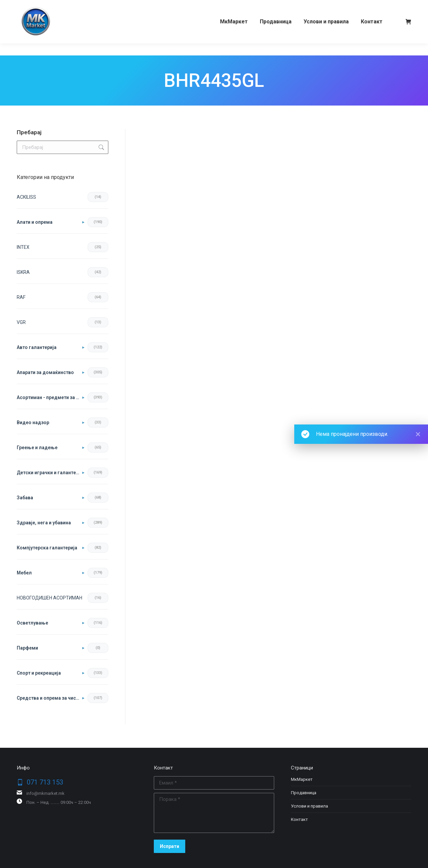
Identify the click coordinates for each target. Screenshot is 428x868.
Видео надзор (33, 422)
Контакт (299, 819)
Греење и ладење (37, 448)
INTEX (23, 247)
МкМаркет (302, 779)
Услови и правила (309, 806)
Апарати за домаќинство (45, 372)
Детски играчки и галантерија (50, 473)
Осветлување (32, 623)
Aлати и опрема (35, 222)
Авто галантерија (37, 347)
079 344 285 (81, 6)
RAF (21, 297)
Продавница (304, 793)
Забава (25, 498)
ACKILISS (26, 197)
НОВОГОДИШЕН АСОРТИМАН (49, 598)
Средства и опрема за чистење (50, 698)
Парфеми (27, 648)
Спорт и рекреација (39, 673)
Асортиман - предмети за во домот (50, 397)
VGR (21, 322)
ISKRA (23, 272)
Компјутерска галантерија (47, 548)
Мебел (24, 573)
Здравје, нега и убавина (44, 523)
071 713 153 (43, 6)
